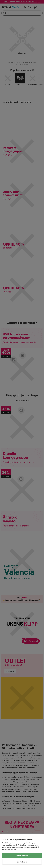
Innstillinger (22, 862)
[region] (22, 851)
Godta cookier (22, 856)
